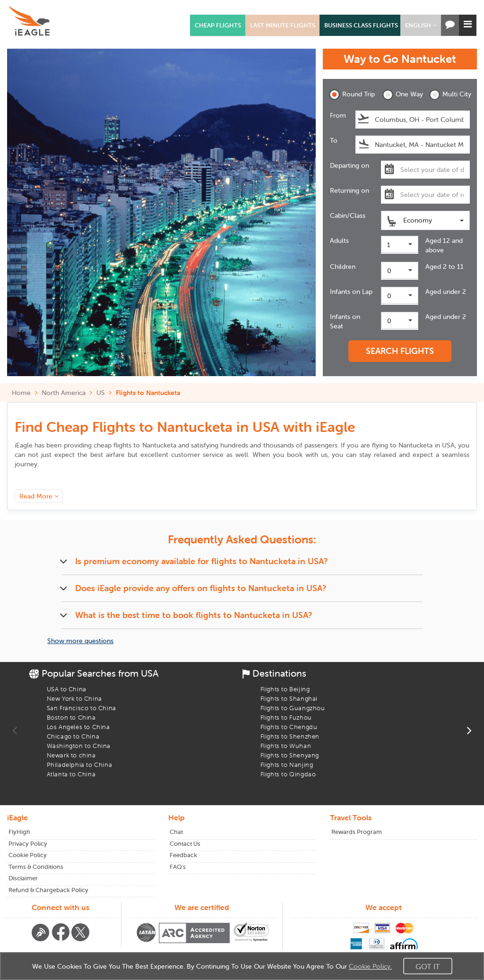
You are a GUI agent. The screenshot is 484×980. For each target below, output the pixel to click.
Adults (339, 241)
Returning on (350, 190)
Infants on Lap (351, 292)
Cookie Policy (28, 855)
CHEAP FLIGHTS (218, 25)
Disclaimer (23, 878)
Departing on (350, 165)
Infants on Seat (345, 321)
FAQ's (178, 867)
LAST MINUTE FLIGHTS (283, 25)
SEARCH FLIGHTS (400, 351)
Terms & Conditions (36, 867)
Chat (176, 832)
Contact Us (185, 844)
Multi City (449, 95)
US (101, 393)
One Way (403, 95)
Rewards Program (357, 832)
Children (343, 266)
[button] (421, 25)
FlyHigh (19, 832)
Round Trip (349, 95)
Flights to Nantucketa (148, 393)
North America (64, 393)
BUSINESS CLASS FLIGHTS (361, 25)
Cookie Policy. (370, 966)
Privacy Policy (28, 844)
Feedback (183, 855)
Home (21, 393)
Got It (428, 966)
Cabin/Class (348, 215)
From (338, 115)
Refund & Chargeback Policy (48, 890)
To (334, 140)
